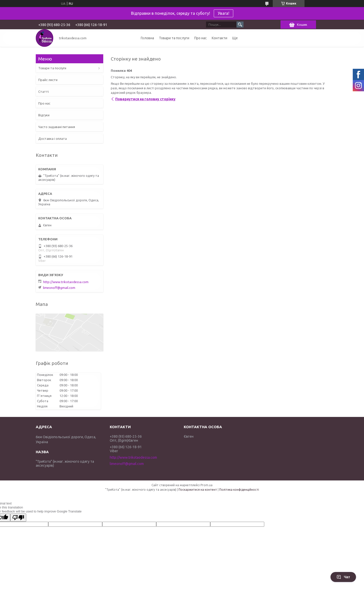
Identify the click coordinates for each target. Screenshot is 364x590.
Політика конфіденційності (239, 490)
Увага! (223, 13)
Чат (343, 577)
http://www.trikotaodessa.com (66, 282)
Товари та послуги (174, 38)
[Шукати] (240, 25)
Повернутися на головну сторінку (145, 99)
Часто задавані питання (57, 127)
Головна (147, 38)
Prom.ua (206, 485)
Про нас (200, 38)
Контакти (219, 38)
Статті (43, 92)
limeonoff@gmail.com (59, 288)
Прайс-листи (48, 80)
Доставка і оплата (52, 139)
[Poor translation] (18, 518)
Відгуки (44, 115)
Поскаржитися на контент (198, 490)
